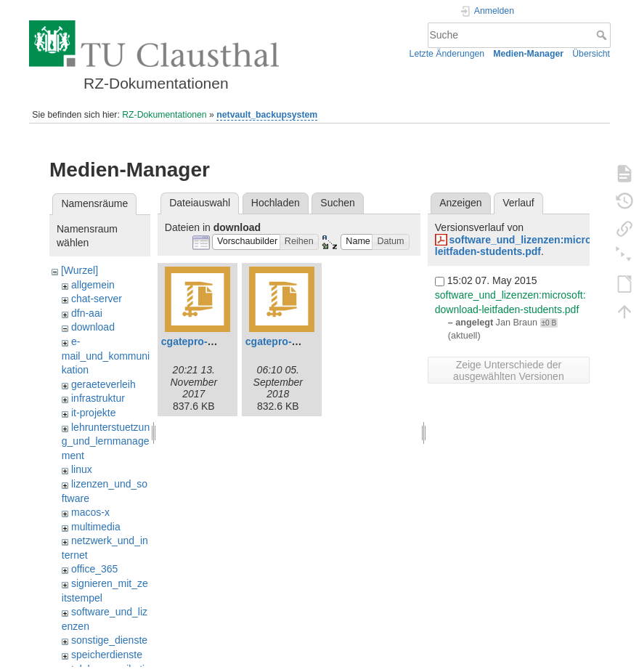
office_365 (94, 569)
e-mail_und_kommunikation (106, 356)
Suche (603, 35)
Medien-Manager (528, 54)
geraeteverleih (103, 384)
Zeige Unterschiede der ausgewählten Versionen (509, 371)
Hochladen (276, 203)
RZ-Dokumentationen (164, 115)
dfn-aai (87, 313)
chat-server (97, 299)
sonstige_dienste (109, 640)
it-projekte (93, 413)
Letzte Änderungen (447, 54)
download (93, 327)
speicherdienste (107, 655)
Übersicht (591, 54)
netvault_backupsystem (267, 115)
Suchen (337, 203)
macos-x (90, 512)
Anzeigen (460, 203)
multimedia (96, 527)
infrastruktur (98, 398)
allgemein (93, 285)
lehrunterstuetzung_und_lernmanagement (106, 441)
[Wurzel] (80, 270)
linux (82, 469)
